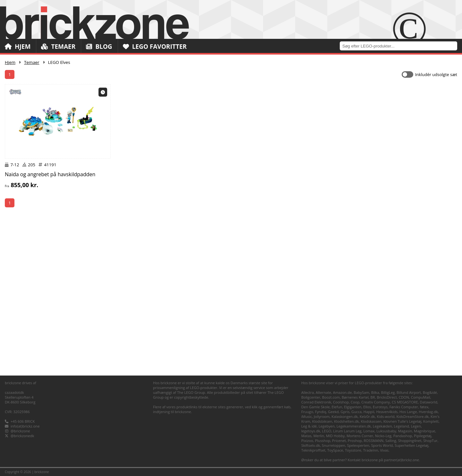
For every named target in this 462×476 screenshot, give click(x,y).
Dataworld (429, 402)
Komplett (431, 421)
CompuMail (421, 397)
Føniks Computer (404, 407)
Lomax (369, 431)
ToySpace (335, 450)
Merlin (319, 436)
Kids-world (386, 416)
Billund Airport (409, 392)
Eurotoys (380, 407)
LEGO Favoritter (155, 47)
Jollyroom (322, 416)
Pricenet (339, 441)
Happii (369, 412)
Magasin (405, 431)
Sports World (382, 445)
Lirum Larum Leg (347, 431)
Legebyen (327, 426)
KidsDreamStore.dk (412, 416)
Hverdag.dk (428, 412)
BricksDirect (387, 397)
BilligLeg (388, 392)
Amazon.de (342, 392)
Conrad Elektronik (316, 402)
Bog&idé (430, 392)
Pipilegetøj (423, 436)
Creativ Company (376, 402)
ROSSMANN (373, 441)
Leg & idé (309, 426)
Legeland (402, 426)
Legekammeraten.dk (354, 426)
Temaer (58, 47)
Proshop (355, 441)
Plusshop (323, 441)
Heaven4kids (387, 412)
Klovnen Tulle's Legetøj (402, 421)
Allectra (308, 392)
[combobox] (401, 46)
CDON (404, 397)
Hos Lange (408, 412)
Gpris (345, 412)
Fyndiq (321, 412)
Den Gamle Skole (316, 407)
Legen (416, 426)
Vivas (384, 450)
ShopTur (430, 441)
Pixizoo (307, 441)
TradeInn (371, 450)
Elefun (337, 407)
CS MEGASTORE (405, 402)
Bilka (375, 392)
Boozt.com (331, 397)
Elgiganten (353, 407)
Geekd (333, 412)
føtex (424, 407)
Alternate (323, 392)
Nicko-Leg (383, 436)
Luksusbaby (386, 431)
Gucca (356, 412)
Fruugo (307, 412)
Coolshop (341, 402)
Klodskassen (371, 421)
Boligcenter (311, 397)
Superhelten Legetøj (411, 445)
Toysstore (353, 450)
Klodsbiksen (322, 421)
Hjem (18, 47)
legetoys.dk (311, 431)
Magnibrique (424, 431)
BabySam (361, 392)
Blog (99, 47)
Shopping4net (410, 441)
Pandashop (403, 436)
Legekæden (382, 426)
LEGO (327, 431)
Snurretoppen (334, 445)
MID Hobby (335, 436)
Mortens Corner (360, 436)
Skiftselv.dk (311, 445)
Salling (391, 441)
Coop (355, 402)
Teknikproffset (313, 450)
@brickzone (20, 431)
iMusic (307, 416)
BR (373, 397)
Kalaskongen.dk (345, 416)
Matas (306, 436)
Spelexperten (358, 445)
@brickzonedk (22, 436)
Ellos (367, 407)
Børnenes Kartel (355, 397)
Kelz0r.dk (367, 416)
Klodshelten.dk (346, 421)
